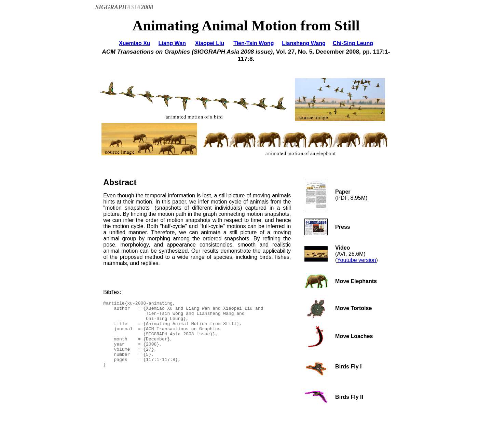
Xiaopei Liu (210, 43)
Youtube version (356, 260)
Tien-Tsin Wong (254, 43)
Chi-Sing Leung (353, 43)
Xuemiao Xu (135, 43)
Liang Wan (172, 43)
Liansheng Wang (304, 43)
